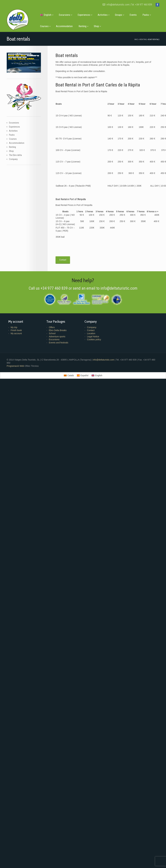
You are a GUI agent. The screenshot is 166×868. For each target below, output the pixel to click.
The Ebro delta (15, 155)
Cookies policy (94, 339)
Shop (97, 26)
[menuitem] (47, 15)
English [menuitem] (99, 375)
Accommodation (64, 26)
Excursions (66, 15)
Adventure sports (57, 337)
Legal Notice (93, 337)
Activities (104, 15)
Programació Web (16, 366)
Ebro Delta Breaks (58, 330)
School (52, 333)
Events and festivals (59, 343)
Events (133, 15)
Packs (147, 15)
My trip (14, 327)
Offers (52, 327)
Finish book (16, 330)
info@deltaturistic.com (116, 5)
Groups (120, 15)
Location (91, 333)
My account (16, 333)
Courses (45, 26)
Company (13, 159)
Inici (136, 39)
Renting (84, 26)
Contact (91, 330)
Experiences (85, 15)
